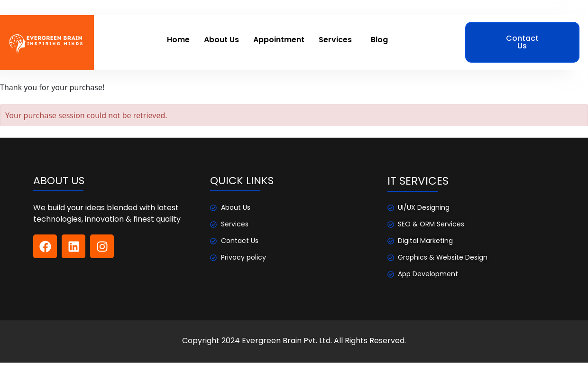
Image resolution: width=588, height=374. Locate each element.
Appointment (279, 40)
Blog (379, 40)
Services (335, 40)
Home (178, 40)
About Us (221, 40)
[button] (338, 40)
